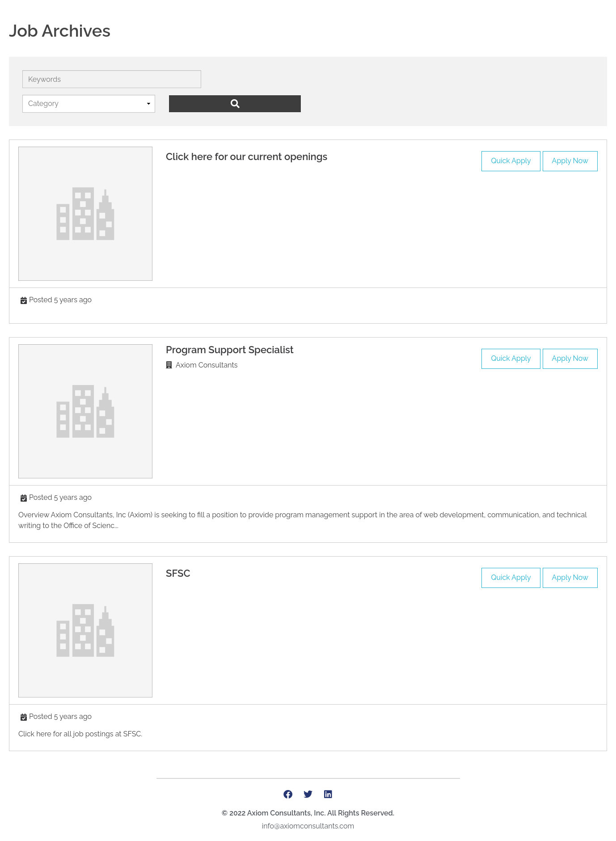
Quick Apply (511, 161)
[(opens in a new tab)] (85, 214)
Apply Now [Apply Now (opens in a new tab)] (570, 161)
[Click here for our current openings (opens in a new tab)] (247, 156)
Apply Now (570, 358)
